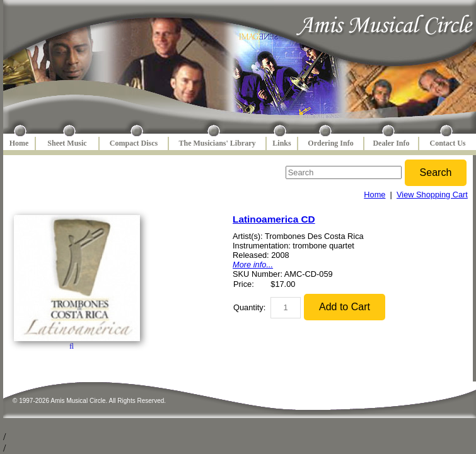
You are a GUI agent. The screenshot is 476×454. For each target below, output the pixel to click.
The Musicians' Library (217, 143)
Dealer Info (391, 143)
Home (19, 143)
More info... (253, 265)
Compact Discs (134, 143)
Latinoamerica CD (274, 219)
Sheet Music (67, 143)
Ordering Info (330, 143)
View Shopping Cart (432, 195)
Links (282, 143)
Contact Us (448, 143)
